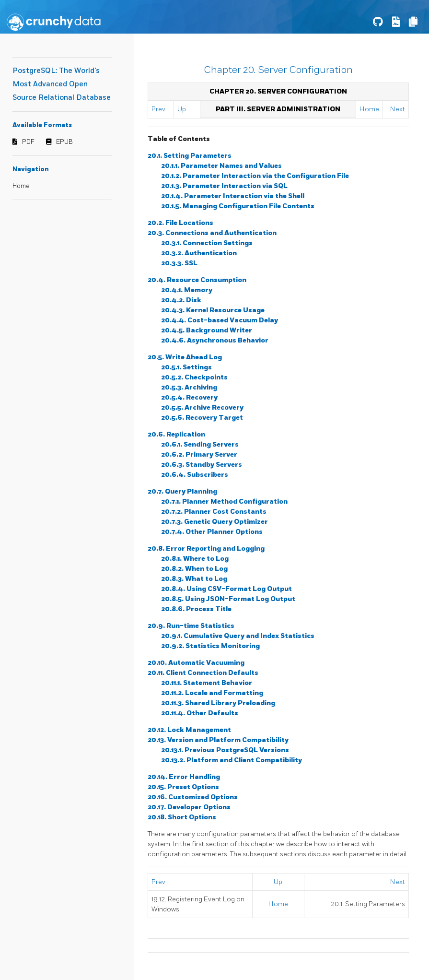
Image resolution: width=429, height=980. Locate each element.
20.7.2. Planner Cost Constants (214, 512)
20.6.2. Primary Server (199, 455)
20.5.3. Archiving (189, 387)
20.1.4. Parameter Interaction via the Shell (233, 196)
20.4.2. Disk (181, 300)
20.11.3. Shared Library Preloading (218, 703)
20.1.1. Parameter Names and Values (221, 166)
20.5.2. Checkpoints (194, 377)
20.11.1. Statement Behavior (207, 683)
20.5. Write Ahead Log (185, 357)
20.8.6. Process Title (196, 609)
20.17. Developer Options (189, 807)
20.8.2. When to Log (194, 569)
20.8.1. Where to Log (195, 559)
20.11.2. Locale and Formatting (212, 693)
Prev (158, 109)
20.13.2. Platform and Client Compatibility (232, 760)
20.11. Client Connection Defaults (203, 673)
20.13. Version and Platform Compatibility (218, 740)
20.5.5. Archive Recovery (202, 407)
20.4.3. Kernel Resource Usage (213, 310)
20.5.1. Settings (186, 367)
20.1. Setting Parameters (190, 156)
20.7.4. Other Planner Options (212, 532)
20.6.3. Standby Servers (202, 465)
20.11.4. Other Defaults (200, 713)
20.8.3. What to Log (194, 579)
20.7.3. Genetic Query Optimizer (214, 522)
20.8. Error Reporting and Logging (206, 549)
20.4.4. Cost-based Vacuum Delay (220, 320)
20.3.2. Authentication (199, 253)
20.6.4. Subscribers (195, 475)
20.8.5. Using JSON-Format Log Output (228, 599)
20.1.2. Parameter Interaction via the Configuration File (255, 176)
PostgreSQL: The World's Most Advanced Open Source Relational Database (62, 84)
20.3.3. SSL (179, 263)
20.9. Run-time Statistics (191, 626)
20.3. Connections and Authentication (212, 233)
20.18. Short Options (182, 817)
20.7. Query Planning (182, 491)
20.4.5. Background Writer (207, 330)
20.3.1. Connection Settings (207, 243)
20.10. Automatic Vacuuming (196, 663)
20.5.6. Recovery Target (202, 418)
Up (182, 109)
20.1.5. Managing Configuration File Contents (238, 206)
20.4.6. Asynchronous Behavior (215, 340)
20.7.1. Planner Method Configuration (224, 502)
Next (398, 109)
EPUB (64, 142)
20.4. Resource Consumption (197, 280)
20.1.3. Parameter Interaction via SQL (224, 186)
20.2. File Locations (180, 223)
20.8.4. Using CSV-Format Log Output (226, 589)
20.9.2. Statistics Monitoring (210, 646)
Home (21, 186)
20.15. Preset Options (183, 787)
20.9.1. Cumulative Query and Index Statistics (238, 636)
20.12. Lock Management (189, 730)
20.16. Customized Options (193, 797)
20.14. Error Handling (184, 777)
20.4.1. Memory (187, 290)
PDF (28, 142)
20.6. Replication (176, 434)
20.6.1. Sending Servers (200, 444)
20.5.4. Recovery (189, 397)
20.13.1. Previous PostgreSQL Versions (225, 750)
